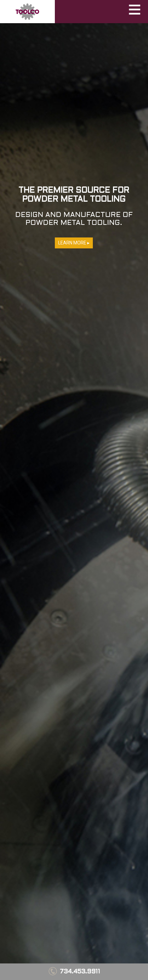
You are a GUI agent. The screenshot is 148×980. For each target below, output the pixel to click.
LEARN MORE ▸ (74, 243)
